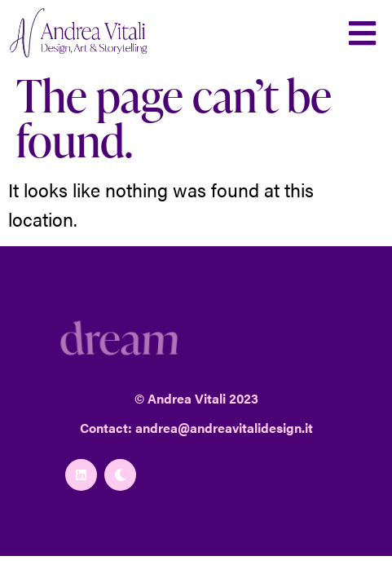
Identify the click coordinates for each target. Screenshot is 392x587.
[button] (363, 33)
